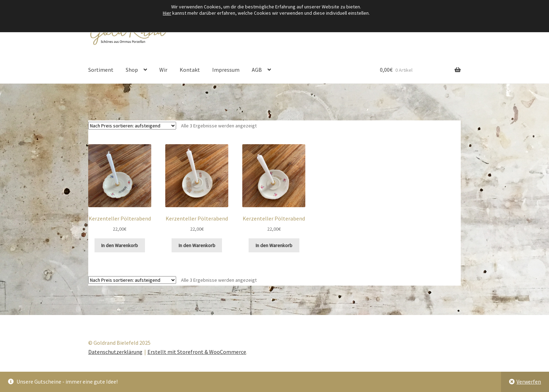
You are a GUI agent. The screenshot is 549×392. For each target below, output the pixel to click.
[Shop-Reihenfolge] (132, 126)
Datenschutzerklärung (115, 352)
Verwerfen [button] (529, 381)
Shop (132, 70)
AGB (257, 70)
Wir (163, 70)
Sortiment (101, 70)
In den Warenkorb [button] (120, 245)
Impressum (226, 70)
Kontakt (190, 70)
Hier (167, 13)
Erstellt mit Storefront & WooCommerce (197, 352)
